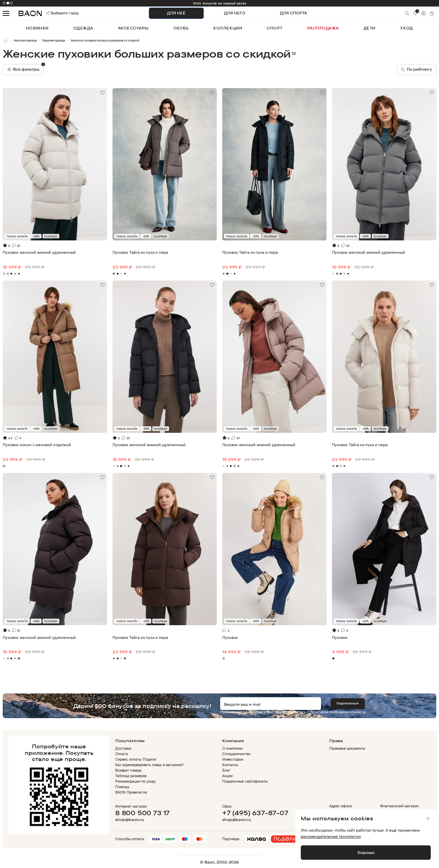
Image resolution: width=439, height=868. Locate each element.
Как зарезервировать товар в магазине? (149, 765)
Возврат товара (128, 770)
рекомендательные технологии (331, 836)
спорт (275, 28)
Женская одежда (25, 40)
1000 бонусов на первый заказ (219, 3)
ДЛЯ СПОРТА (293, 13)
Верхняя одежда (54, 40)
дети (370, 28)
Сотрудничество (236, 754)
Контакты (230, 765)
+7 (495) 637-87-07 (255, 813)
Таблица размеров (131, 776)
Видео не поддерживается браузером (274, 114)
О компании (232, 748)
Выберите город (54, 13)
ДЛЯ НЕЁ (176, 13)
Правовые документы (347, 748)
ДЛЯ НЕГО (235, 13)
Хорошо (366, 852)
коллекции (228, 28)
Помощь (122, 787)
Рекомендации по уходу (135, 781)
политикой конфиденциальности (338, 712)
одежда (83, 28)
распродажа (323, 28)
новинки (37, 28)
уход (407, 28)
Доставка (123, 748)
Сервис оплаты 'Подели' (136, 759)
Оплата (122, 754)
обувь (181, 28)
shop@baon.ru (129, 820)
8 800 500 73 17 (143, 813)
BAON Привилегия (131, 792)
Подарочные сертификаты (245, 781)
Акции (227, 776)
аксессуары (133, 28)
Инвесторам (233, 759)
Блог (226, 770)
